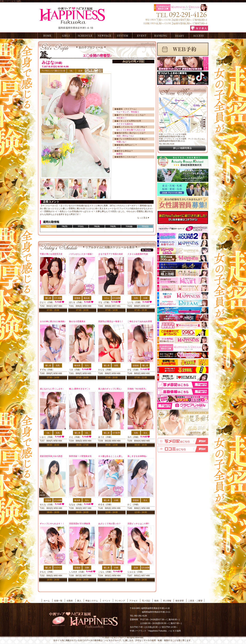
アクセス (199, 35)
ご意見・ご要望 (195, 601)
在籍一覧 (66, 35)
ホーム (47, 35)
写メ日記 (180, 35)
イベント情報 (142, 35)
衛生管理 (180, 601)
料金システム (123, 35)
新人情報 (104, 35)
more (147, 250)
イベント (106, 601)
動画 (156, 601)
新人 (79, 601)
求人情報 (167, 601)
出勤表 (85, 35)
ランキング (161, 35)
